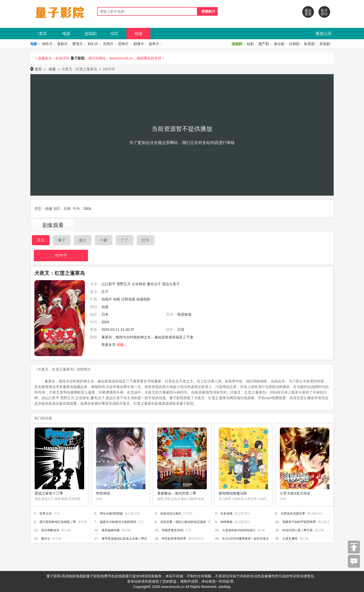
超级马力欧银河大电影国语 (118, 522)
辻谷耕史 (139, 284)
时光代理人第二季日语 (298, 530)
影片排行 (324, 12)
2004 (87, 209)
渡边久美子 (171, 284)
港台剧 (279, 44)
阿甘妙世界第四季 (174, 539)
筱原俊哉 (184, 314)
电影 (66, 34)
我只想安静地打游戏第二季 (58, 522)
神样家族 (226, 522)
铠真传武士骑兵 (171, 514)
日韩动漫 (128, 299)
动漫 (139, 34)
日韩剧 (294, 44)
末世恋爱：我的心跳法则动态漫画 (183, 522)
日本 (67, 209)
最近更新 (308, 12)
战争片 (154, 44)
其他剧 (325, 44)
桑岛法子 (154, 284)
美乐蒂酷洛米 (50, 530)
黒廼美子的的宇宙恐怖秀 (299, 522)
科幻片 (93, 44)
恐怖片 (123, 44)
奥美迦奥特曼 (111, 530)
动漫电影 (143, 299)
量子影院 (78, 58)
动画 (117, 299)
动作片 (47, 44)
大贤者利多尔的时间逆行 (239, 530)
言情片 (108, 44)
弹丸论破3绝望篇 (111, 514)
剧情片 (139, 44)
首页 (42, 34)
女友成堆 (226, 514)
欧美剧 (309, 44)
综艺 (115, 34)
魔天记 (46, 539)
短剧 (250, 44)
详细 (120, 345)
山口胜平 (108, 284)
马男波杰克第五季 (293, 514)
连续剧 (90, 34)
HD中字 (61, 255)
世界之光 (45, 514)
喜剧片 (62, 44)
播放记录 (324, 34)
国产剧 (264, 44)
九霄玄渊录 (290, 539)
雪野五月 (124, 284)
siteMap (225, 587)
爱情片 (78, 44)
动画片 (107, 299)
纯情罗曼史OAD (173, 530)
